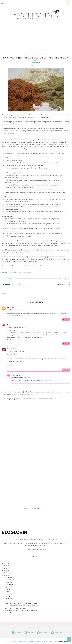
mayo (8, 594)
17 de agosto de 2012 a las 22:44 (21, 377)
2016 (6, 566)
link (56, 539)
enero (8, 613)
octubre (8, 582)
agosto (8, 587)
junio (7, 592)
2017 (6, 563)
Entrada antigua (63, 284)
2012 (6, 575)
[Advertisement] (36, 40)
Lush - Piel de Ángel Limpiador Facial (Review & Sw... (22, 606)
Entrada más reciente (11, 284)
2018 (6, 561)
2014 (6, 570)
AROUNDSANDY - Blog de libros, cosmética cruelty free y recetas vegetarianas (32, 642)
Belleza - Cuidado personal (36, 54)
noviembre (9, 580)
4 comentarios (8, 278)
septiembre (9, 584)
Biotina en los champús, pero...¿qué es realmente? (21, 610)
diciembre (9, 577)
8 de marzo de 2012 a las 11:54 (16, 351)
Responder (66, 320)
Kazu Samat (11, 349)
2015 (6, 568)
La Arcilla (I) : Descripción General (16, 608)
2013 (6, 573)
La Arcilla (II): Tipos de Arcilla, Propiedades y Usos (21, 603)
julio (7, 589)
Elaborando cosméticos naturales (20, 273)
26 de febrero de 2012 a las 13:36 (16, 327)
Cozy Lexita (11, 325)
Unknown (10, 308)
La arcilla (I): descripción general (56, 115)
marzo (8, 599)
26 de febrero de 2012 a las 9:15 (16, 310)
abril (7, 596)
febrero (8, 601)
